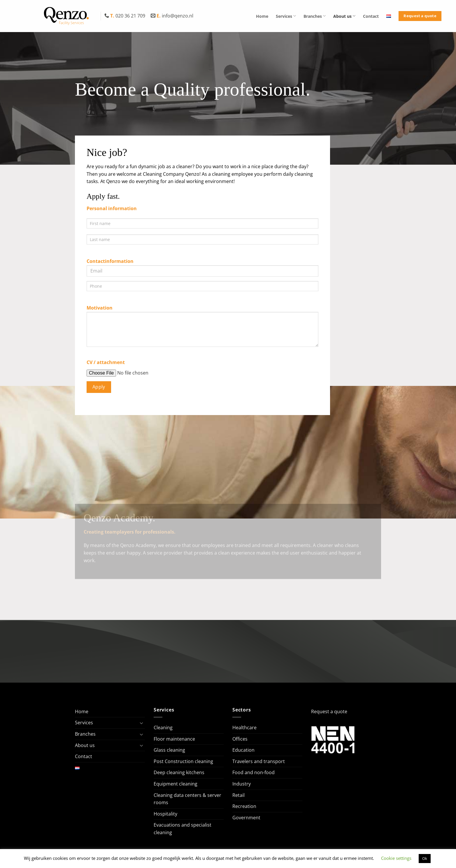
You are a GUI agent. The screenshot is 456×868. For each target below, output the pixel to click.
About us (344, 16)
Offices (240, 739)
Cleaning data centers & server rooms (187, 799)
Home (262, 16)
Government (246, 818)
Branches (315, 16)
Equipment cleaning (176, 784)
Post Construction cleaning (183, 761)
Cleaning (163, 728)
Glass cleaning (169, 750)
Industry (242, 784)
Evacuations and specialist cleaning (183, 829)
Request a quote (329, 711)
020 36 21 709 (125, 16)
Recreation (244, 806)
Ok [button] (425, 858)
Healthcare (244, 728)
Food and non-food (254, 772)
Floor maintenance (174, 739)
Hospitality (165, 814)
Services (286, 16)
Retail (238, 795)
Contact (371, 16)
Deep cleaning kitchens (179, 772)
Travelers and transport (259, 761)
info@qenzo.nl (172, 16)
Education (243, 750)
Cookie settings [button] (396, 858)
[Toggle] (141, 723)
